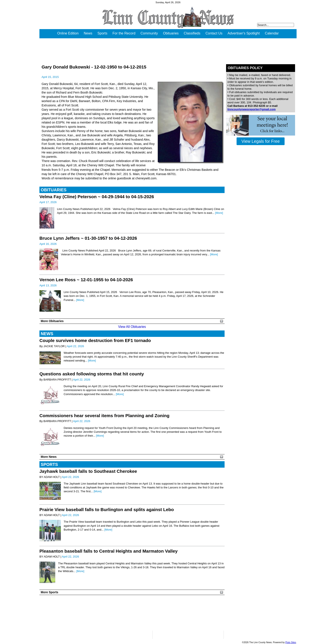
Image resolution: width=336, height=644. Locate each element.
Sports (102, 33)
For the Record (124, 33)
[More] (219, 213)
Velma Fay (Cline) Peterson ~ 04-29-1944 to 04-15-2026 (97, 197)
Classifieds (192, 33)
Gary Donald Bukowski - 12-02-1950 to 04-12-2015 (94, 67)
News (88, 33)
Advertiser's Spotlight (244, 33)
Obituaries (171, 33)
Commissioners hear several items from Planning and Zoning (104, 416)
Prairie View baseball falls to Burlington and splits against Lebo (107, 509)
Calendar (272, 33)
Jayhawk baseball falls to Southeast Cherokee (88, 471)
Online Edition (68, 33)
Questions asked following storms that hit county (92, 374)
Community (149, 33)
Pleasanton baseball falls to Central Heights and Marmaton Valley (109, 551)
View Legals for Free (261, 141)
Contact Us (214, 33)
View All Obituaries (132, 327)
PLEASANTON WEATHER (132, 613)
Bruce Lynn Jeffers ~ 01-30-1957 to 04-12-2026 (88, 238)
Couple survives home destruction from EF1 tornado (95, 340)
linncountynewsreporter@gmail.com (251, 109)
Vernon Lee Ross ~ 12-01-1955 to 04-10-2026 (86, 280)
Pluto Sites (291, 642)
